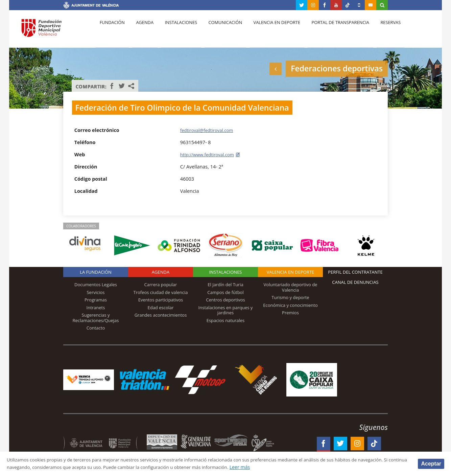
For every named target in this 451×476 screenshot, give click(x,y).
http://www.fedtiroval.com (210, 154)
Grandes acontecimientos (161, 315)
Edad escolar (160, 308)
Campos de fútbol (225, 292)
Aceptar (431, 463)
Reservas (377, 31)
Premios (290, 313)
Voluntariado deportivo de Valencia (291, 287)
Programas (96, 300)
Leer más (313, 467)
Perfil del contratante (355, 272)
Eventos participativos (161, 300)
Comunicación (218, 31)
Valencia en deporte (268, 31)
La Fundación (96, 272)
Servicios (96, 292)
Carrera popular (161, 285)
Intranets (96, 308)
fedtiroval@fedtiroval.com (209, 130)
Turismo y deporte (290, 297)
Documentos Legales (96, 285)
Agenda (141, 31)
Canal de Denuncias (355, 282)
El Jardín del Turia (225, 285)
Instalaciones (176, 31)
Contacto (96, 328)
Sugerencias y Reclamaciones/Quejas (96, 318)
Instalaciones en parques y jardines (226, 310)
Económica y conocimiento (290, 305)
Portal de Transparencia (329, 31)
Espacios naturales (226, 320)
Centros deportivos (225, 300)
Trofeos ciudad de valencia (161, 292)
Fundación (111, 31)
